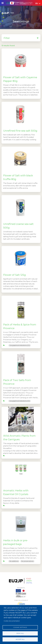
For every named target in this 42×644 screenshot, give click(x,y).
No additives (14, 561)
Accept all (20, 639)
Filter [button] (21, 38)
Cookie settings (20, 627)
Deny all (20, 633)
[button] (36, 4)
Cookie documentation (12, 621)
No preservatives (27, 561)
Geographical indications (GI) (20, 345)
